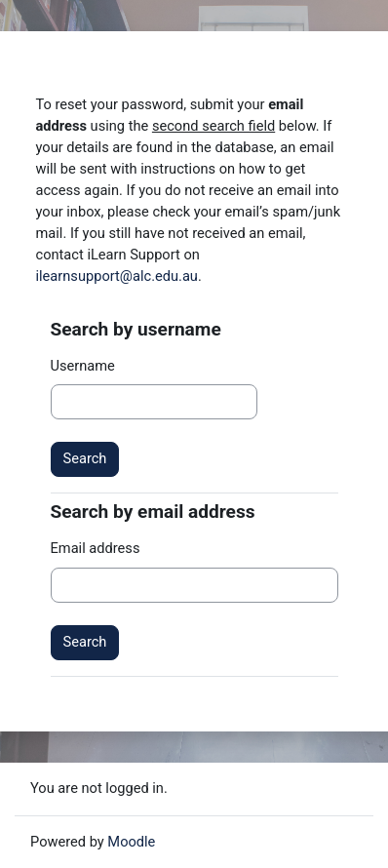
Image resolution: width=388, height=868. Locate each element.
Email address (96, 548)
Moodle (131, 842)
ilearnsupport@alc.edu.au (117, 276)
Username (83, 366)
